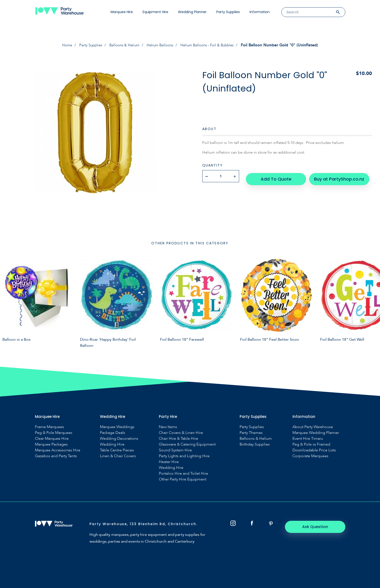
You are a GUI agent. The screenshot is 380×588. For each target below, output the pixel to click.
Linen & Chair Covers (118, 456)
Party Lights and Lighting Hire (184, 456)
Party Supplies (228, 12)
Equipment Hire (155, 12)
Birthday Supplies (255, 444)
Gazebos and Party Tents (56, 456)
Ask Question (319, 527)
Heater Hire (169, 462)
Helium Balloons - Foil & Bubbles (210, 45)
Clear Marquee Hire (52, 439)
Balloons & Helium (123, 45)
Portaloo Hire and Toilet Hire (183, 474)
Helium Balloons (160, 45)
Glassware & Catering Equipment (187, 444)
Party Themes (251, 433)
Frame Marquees (49, 427)
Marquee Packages (51, 444)
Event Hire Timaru (308, 439)
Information (260, 12)
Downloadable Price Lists (314, 450)
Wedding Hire (112, 444)
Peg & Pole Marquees (54, 433)
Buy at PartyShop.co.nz (336, 176)
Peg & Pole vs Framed (311, 444)
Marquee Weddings (117, 427)
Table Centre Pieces (117, 450)
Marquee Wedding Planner (316, 433)
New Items (168, 427)
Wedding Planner (192, 12)
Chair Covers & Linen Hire (181, 433)
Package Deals (113, 433)
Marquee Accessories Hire (58, 450)
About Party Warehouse (313, 427)
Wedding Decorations (119, 439)
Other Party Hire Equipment (183, 479)
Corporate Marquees (310, 456)
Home (62, 45)
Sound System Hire (175, 450)
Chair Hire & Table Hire (178, 439)
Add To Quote (276, 176)
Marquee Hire (122, 12)
